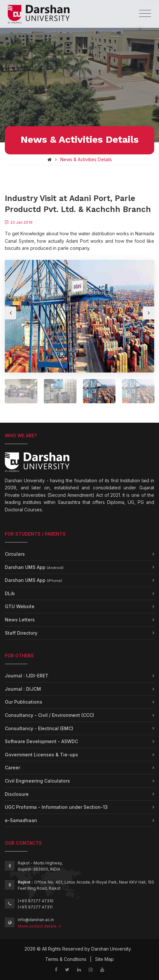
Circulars (15, 554)
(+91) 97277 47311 (35, 907)
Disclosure (17, 794)
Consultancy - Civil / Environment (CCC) (50, 715)
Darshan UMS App (34, 567)
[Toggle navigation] (145, 14)
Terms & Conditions (66, 959)
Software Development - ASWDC (41, 741)
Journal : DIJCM (23, 689)
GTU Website (20, 606)
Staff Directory (21, 633)
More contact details (39, 926)
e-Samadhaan (21, 820)
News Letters (20, 620)
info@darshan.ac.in (36, 920)
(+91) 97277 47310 (36, 901)
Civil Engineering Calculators (37, 781)
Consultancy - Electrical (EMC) (39, 728)
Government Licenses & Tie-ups (41, 755)
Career (12, 768)
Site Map (104, 959)
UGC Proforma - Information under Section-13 (56, 807)
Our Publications (24, 702)
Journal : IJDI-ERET (27, 676)
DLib (10, 593)
